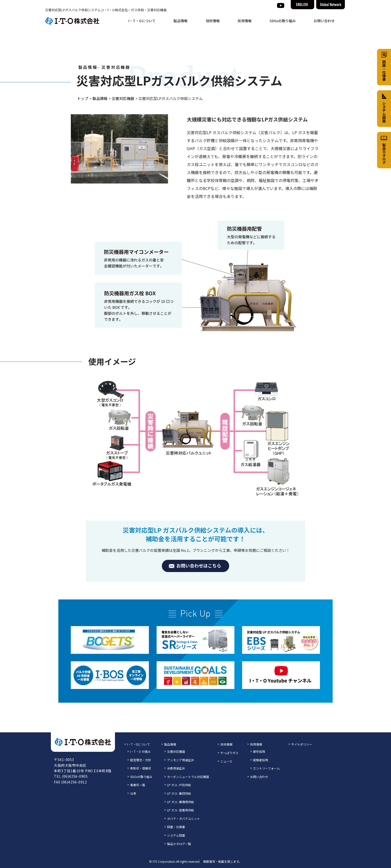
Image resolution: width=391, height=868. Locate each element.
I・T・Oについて (142, 21)
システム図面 (176, 835)
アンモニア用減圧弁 (181, 760)
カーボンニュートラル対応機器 (188, 777)
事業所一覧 (138, 785)
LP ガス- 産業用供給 (181, 810)
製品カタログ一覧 (179, 844)
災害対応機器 (123, 98)
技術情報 (213, 21)
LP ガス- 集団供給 (179, 793)
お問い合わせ (324, 21)
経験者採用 (261, 760)
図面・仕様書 (176, 827)
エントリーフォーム (266, 768)
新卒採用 (259, 751)
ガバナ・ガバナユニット (184, 819)
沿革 (133, 793)
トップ (83, 98)
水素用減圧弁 (176, 768)
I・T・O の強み (140, 751)
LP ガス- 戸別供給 (179, 785)
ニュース (226, 761)
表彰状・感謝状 (141, 768)
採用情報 (245, 21)
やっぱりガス (229, 753)
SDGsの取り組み (283, 21)
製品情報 (181, 21)
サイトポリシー (302, 744)
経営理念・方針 (141, 760)
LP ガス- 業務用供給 (181, 802)
